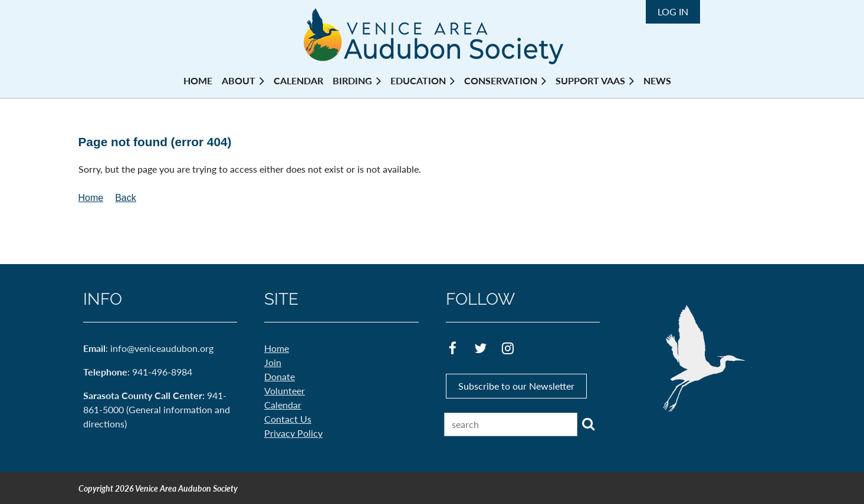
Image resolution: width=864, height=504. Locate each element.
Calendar (283, 405)
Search (589, 424)
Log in (673, 11)
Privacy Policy (293, 433)
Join (273, 362)
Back (126, 198)
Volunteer (285, 391)
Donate (280, 376)
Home (91, 198)
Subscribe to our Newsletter (516, 386)
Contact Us (288, 419)
